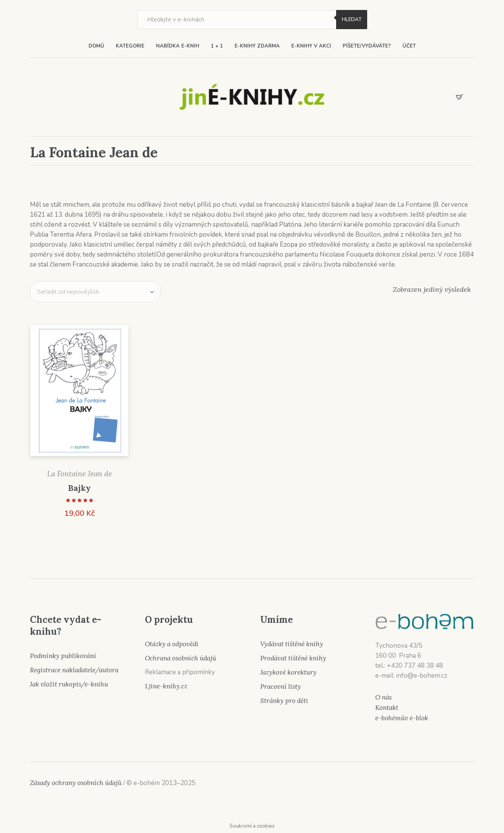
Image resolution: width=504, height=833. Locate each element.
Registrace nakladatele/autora (74, 670)
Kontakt (387, 708)
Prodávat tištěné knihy (293, 658)
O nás (383, 697)
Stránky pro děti (284, 701)
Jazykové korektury (288, 672)
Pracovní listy (281, 686)
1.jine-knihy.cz (166, 686)
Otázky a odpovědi (172, 644)
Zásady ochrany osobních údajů (76, 783)
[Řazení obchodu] (95, 292)
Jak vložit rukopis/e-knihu (69, 684)
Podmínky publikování (63, 656)
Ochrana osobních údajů (181, 658)
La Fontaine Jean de (80, 474)
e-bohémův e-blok (402, 718)
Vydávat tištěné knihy (292, 644)
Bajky (79, 488)
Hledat (352, 20)
